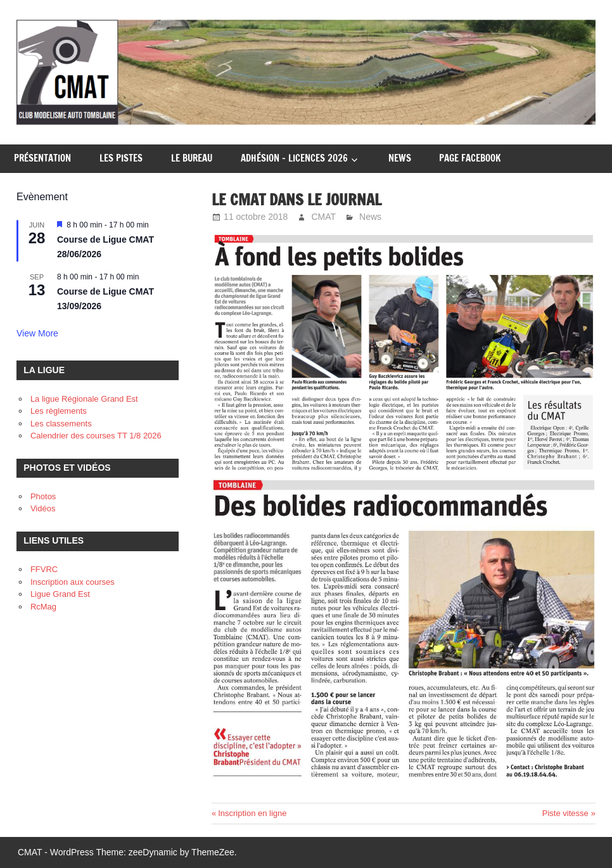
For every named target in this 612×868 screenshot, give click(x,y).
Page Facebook (470, 158)
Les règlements (59, 411)
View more (37, 333)
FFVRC (44, 569)
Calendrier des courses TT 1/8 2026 (96, 436)
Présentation (42, 158)
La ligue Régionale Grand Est (84, 399)
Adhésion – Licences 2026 (294, 158)
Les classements (61, 424)
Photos (43, 496)
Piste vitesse (565, 813)
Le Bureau (192, 158)
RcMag (43, 607)
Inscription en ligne (252, 813)
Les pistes (121, 158)
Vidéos (43, 508)
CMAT (323, 217)
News (400, 158)
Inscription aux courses (73, 582)
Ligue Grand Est (60, 594)
